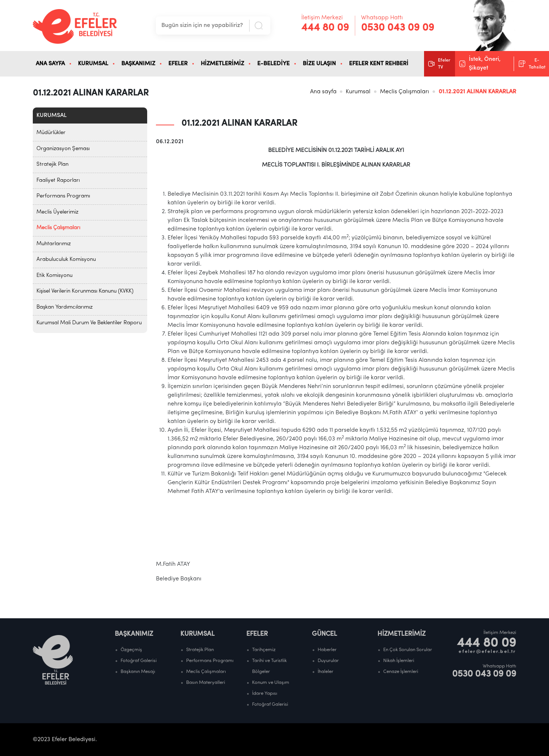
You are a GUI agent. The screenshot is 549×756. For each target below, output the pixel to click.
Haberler (327, 650)
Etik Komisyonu (54, 276)
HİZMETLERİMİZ (222, 64)
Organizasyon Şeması (63, 149)
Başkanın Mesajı (138, 672)
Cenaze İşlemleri (401, 672)
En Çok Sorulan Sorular (408, 650)
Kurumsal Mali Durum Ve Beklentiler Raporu (89, 323)
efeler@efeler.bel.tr (487, 652)
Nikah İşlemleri (399, 661)
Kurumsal (358, 92)
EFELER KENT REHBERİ (379, 64)
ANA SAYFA (50, 64)
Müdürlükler (51, 133)
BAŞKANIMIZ (138, 64)
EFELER (178, 64)
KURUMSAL (93, 64)
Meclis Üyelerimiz (57, 212)
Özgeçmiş (131, 650)
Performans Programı (63, 196)
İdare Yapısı (265, 694)
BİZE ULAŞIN (319, 64)
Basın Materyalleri (206, 683)
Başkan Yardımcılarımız (64, 307)
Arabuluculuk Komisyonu (66, 260)
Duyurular (328, 661)
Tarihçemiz (264, 650)
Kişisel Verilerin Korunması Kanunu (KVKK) (85, 291)
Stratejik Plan (52, 164)
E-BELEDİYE (273, 64)
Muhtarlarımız (54, 244)
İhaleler (326, 672)
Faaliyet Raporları (58, 181)
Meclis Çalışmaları (405, 92)
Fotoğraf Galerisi (139, 661)
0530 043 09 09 (398, 28)
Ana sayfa (323, 92)
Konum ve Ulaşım (271, 683)
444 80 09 (325, 28)
